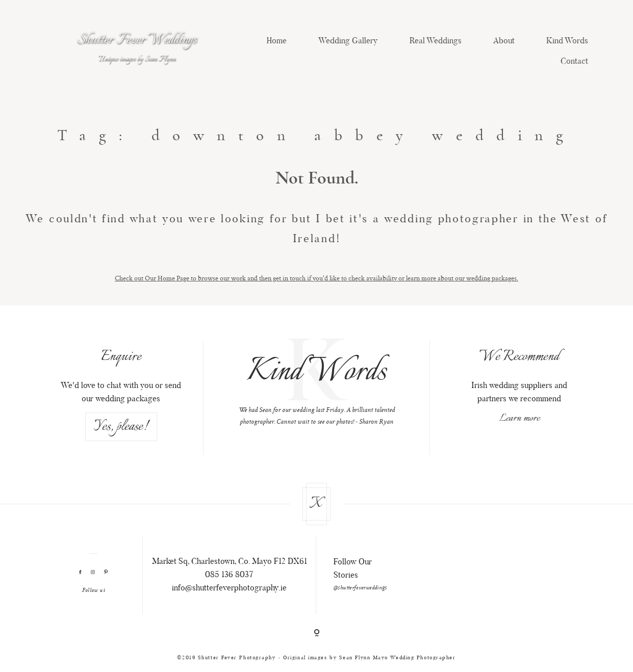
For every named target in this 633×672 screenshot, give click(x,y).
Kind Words (567, 41)
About (504, 41)
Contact (574, 62)
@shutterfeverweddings (360, 588)
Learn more (519, 418)
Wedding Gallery (348, 41)
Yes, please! (121, 427)
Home (277, 41)
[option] (316, 384)
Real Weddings (436, 41)
